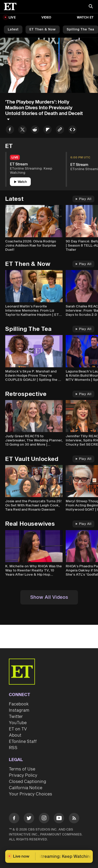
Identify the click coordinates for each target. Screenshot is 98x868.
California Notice (26, 788)
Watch (20, 182)
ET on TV (18, 729)
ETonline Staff (23, 742)
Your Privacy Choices (30, 794)
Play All (83, 199)
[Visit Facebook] (14, 819)
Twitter (16, 717)
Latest (13, 30)
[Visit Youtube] (59, 819)
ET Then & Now (43, 30)
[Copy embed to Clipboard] (72, 130)
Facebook (19, 704)
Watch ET (85, 18)
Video (46, 18)
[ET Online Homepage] (12, 7)
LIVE (12, 18)
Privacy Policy (23, 775)
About (15, 735)
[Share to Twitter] (22, 130)
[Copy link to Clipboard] (60, 130)
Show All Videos (49, 597)
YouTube (18, 723)
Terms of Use (22, 769)
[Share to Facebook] (10, 130)
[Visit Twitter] (29, 819)
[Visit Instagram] (44, 819)
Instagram (19, 710)
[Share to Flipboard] (47, 130)
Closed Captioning (27, 782)
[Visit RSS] (74, 819)
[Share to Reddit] (35, 130)
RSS (13, 748)
